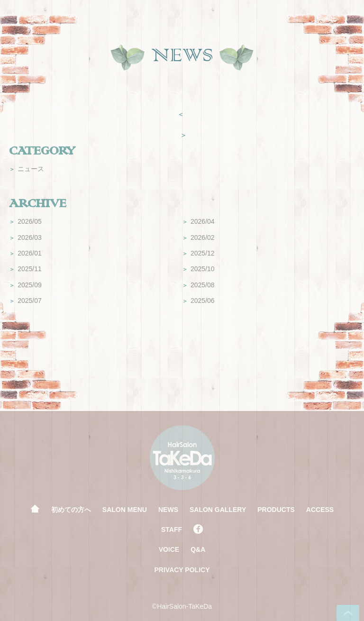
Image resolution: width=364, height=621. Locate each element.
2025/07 (25, 301)
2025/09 (25, 285)
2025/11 (25, 269)
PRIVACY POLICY (182, 570)
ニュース (27, 169)
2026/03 (25, 237)
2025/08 (198, 285)
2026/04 (198, 221)
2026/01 (25, 253)
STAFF (172, 530)
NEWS (168, 510)
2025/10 (198, 269)
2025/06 (198, 301)
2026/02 (198, 237)
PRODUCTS (276, 510)
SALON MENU (125, 510)
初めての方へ (71, 510)
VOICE (169, 549)
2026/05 (25, 221)
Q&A (198, 549)
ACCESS (320, 510)
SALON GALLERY (218, 510)
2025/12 (198, 253)
